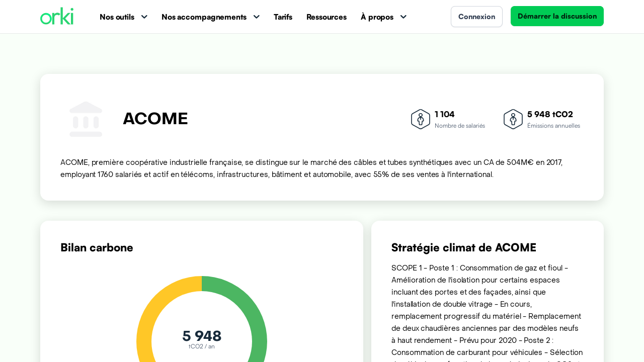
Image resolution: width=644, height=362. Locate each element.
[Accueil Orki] (57, 17)
